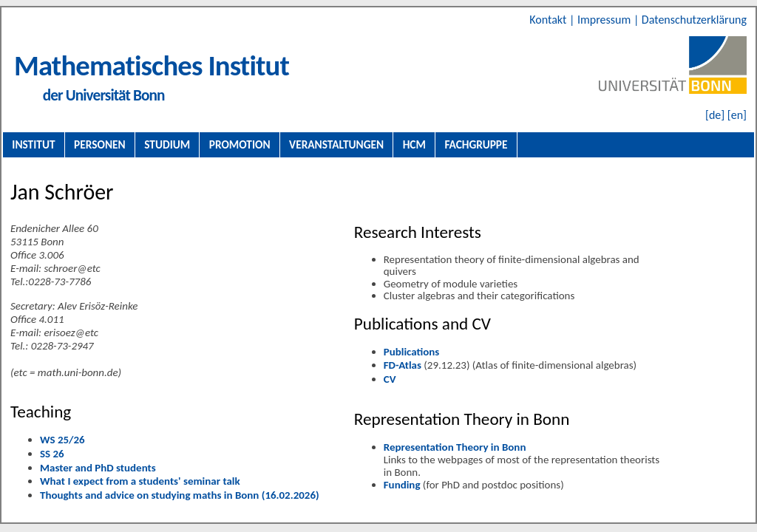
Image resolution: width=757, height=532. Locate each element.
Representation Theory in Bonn (455, 447)
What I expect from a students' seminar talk (140, 481)
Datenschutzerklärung (694, 20)
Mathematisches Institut (152, 65)
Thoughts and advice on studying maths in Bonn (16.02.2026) (180, 495)
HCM (414, 144)
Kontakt (549, 20)
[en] (737, 115)
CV (390, 379)
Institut (33, 144)
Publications (412, 352)
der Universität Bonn (104, 95)
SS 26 (52, 454)
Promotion (240, 144)
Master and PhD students (98, 468)
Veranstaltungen (336, 144)
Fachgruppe (476, 144)
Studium (167, 144)
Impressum (605, 20)
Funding (402, 485)
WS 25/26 (62, 440)
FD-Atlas (403, 365)
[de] (715, 115)
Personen (100, 144)
